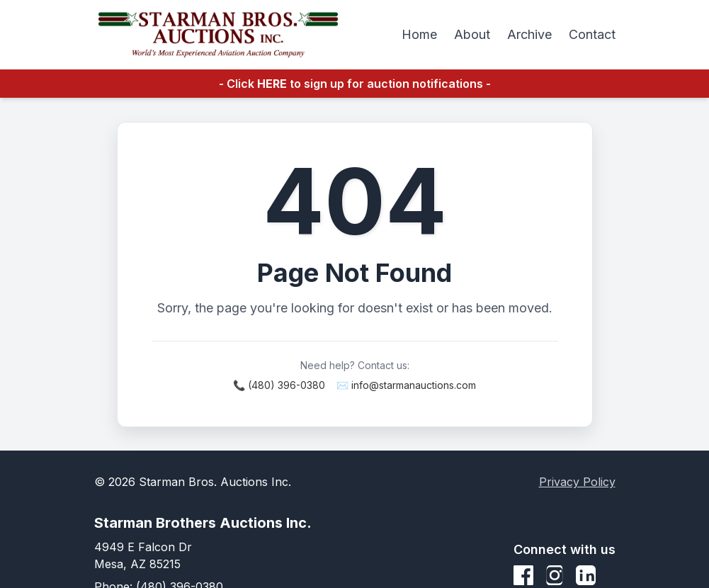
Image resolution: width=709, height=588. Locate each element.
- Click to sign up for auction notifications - (355, 84)
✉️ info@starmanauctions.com (406, 385)
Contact (592, 34)
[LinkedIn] (586, 575)
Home (419, 34)
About (472, 34)
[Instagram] (555, 575)
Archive (529, 34)
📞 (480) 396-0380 (279, 385)
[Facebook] (523, 575)
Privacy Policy (577, 482)
